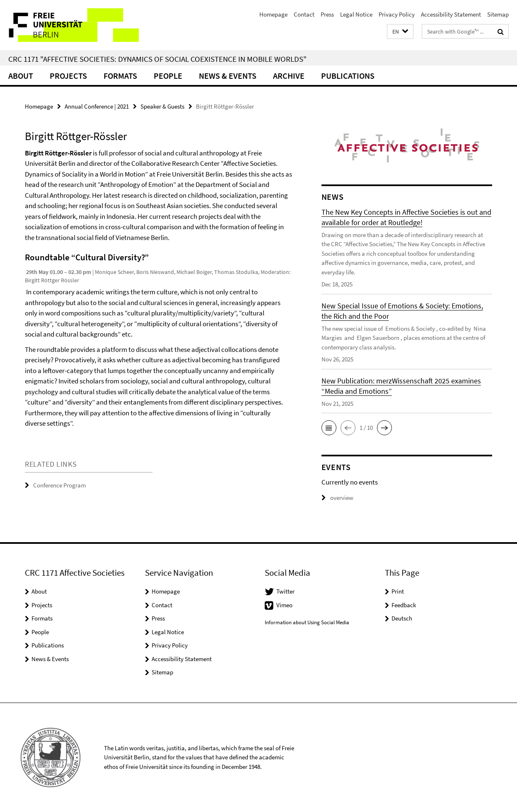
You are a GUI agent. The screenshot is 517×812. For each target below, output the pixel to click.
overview (337, 498)
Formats (120, 76)
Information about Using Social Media (307, 622)
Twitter (285, 591)
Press (327, 14)
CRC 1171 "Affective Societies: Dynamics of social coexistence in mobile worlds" (157, 59)
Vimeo (284, 605)
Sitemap (498, 14)
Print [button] (398, 591)
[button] (400, 32)
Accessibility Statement (451, 14)
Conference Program (59, 485)
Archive (289, 76)
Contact (304, 14)
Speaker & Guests (162, 106)
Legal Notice (356, 14)
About (21, 76)
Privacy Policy (397, 14)
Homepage (273, 14)
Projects (68, 76)
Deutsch (402, 618)
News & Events (228, 76)
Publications (348, 76)
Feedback (404, 605)
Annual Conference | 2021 (97, 106)
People (168, 76)
